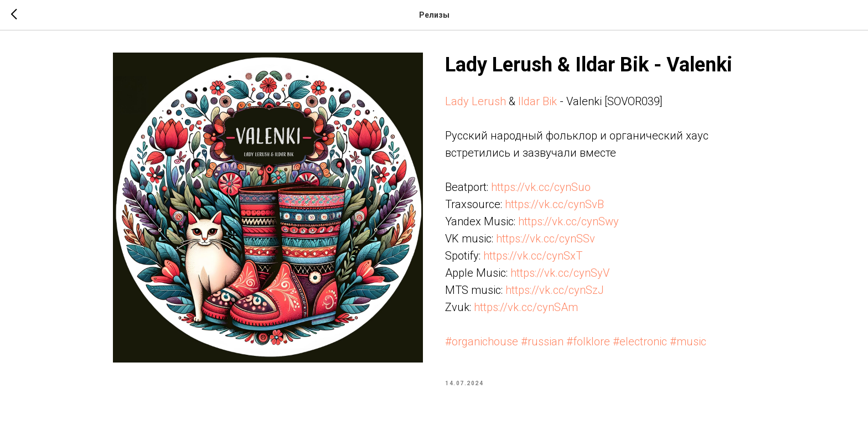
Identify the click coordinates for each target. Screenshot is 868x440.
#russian (542, 341)
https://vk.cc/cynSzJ (555, 290)
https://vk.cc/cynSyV (560, 273)
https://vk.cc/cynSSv (546, 239)
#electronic (640, 341)
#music (688, 341)
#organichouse (482, 341)
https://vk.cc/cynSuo (541, 187)
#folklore (588, 341)
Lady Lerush (476, 101)
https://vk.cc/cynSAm (526, 307)
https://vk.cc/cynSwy (569, 221)
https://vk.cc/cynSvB (554, 204)
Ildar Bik (538, 101)
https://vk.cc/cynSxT (533, 256)
